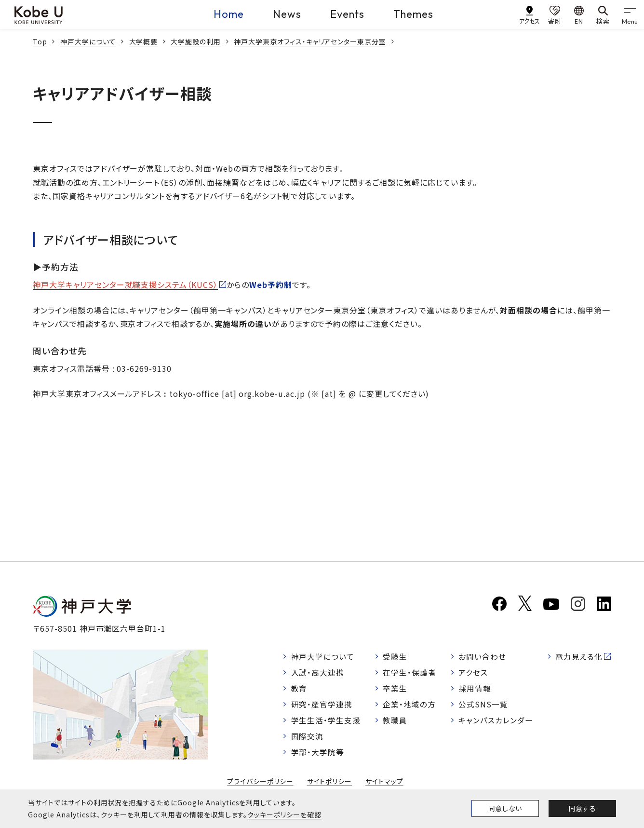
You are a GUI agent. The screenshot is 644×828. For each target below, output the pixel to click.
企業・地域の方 (410, 706)
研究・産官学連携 (322, 706)
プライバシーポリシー (260, 784)
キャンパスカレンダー (496, 722)
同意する (582, 808)
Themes (413, 14)
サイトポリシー (330, 784)
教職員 (396, 722)
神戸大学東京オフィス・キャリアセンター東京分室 (310, 41)
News (287, 14)
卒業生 (396, 689)
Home (229, 14)
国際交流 (308, 738)
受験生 (396, 656)
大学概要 (144, 41)
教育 (299, 689)
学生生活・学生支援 (326, 722)
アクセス (473, 673)
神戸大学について (88, 41)
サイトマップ (384, 784)
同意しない (505, 808)
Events (347, 14)
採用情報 (475, 689)
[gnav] (630, 14)
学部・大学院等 (318, 754)
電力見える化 (579, 656)
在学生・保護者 (410, 673)
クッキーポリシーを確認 (284, 814)
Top (40, 41)
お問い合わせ (482, 656)
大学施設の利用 (196, 41)
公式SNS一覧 (483, 706)
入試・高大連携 (318, 673)
